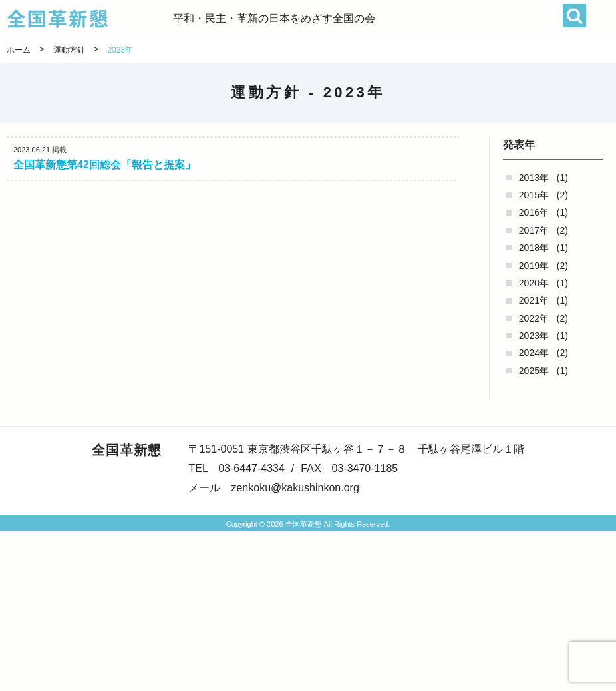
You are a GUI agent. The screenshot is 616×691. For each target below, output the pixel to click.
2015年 (534, 195)
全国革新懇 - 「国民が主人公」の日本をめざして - (90, 19)
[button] (601, 18)
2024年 (534, 353)
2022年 (534, 318)
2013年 (534, 178)
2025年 (534, 371)
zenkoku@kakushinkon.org (295, 488)
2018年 (534, 248)
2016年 (534, 212)
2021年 (534, 300)
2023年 (534, 336)
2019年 (534, 266)
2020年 (534, 283)
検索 (574, 16)
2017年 (534, 230)
